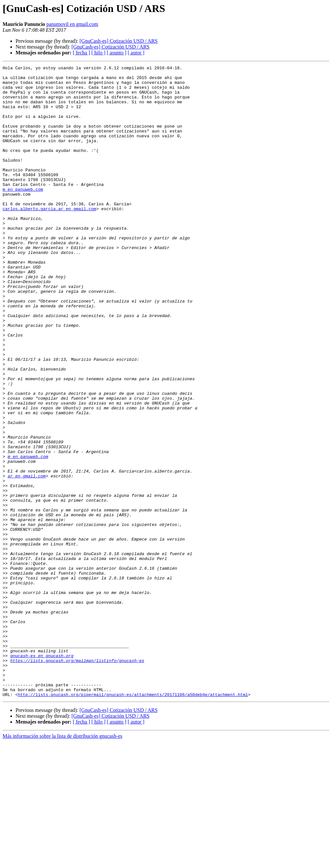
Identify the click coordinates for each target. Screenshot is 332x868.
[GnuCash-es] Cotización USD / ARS (119, 41)
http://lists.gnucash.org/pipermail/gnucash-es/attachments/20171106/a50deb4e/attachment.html (133, 821)
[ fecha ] (81, 53)
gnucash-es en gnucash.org (42, 774)
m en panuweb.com (23, 214)
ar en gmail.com (27, 558)
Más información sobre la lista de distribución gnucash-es (62, 862)
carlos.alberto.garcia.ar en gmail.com (49, 238)
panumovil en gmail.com (72, 24)
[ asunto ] (116, 53)
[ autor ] (136, 53)
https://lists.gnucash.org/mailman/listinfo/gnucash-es (77, 780)
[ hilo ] (99, 53)
